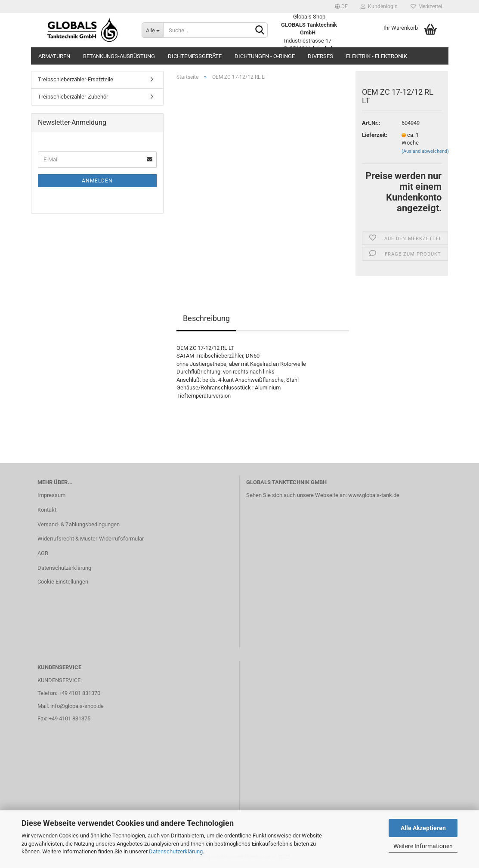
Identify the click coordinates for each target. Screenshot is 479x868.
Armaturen (54, 56)
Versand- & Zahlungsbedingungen (79, 524)
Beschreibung (206, 318)
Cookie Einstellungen (63, 582)
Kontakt (47, 510)
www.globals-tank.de (374, 495)
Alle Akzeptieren (423, 828)
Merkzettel (426, 6)
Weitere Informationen (423, 846)
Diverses (320, 56)
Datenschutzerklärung (176, 851)
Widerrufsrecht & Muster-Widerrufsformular (91, 539)
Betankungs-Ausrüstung (119, 56)
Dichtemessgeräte (195, 56)
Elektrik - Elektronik (377, 56)
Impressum (51, 495)
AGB (43, 553)
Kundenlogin (379, 6)
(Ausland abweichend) (425, 151)
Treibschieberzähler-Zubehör (73, 97)
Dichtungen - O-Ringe (265, 56)
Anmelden (97, 181)
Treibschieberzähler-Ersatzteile (76, 79)
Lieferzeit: (375, 135)
